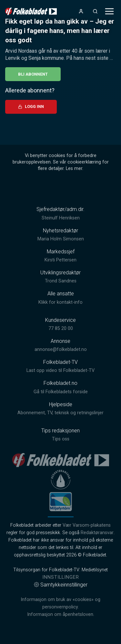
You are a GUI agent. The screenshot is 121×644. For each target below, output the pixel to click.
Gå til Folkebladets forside (61, 392)
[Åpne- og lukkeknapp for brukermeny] (81, 11)
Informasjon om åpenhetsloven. (61, 614)
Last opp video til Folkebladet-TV (60, 370)
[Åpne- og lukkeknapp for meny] (109, 11)
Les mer (74, 169)
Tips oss (61, 439)
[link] (31, 11)
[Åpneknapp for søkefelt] (95, 11)
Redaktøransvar (97, 533)
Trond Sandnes (61, 281)
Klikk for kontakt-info (60, 302)
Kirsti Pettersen (60, 260)
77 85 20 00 (61, 328)
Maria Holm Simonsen (61, 239)
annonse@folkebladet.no (61, 349)
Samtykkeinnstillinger (61, 585)
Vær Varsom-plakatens (87, 525)
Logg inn (31, 106)
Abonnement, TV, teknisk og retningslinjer (60, 413)
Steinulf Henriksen (61, 218)
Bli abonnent (33, 74)
